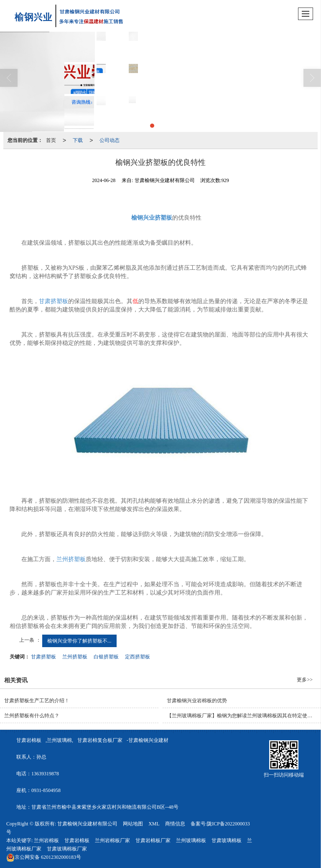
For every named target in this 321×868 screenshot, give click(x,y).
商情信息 (175, 824)
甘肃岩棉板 (29, 740)
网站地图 (133, 824)
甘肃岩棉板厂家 (153, 840)
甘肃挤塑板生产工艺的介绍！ (37, 701)
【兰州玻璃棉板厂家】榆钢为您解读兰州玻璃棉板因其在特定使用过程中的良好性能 (244, 716)
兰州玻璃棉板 (191, 840)
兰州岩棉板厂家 (112, 840)
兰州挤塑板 (71, 559)
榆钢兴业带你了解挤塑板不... (79, 641)
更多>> (305, 680)
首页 (51, 140)
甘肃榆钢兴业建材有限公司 (87, 824)
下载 (78, 140)
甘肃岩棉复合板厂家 (100, 740)
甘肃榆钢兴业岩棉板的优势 (197, 701)
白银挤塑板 (106, 657)
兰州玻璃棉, (60, 740)
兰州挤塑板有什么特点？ (32, 716)
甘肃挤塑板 (53, 301)
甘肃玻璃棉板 (227, 840)
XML (154, 824)
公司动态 (110, 140)
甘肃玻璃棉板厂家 (67, 849)
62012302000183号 (44, 857)
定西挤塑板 (138, 657)
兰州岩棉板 (46, 840)
